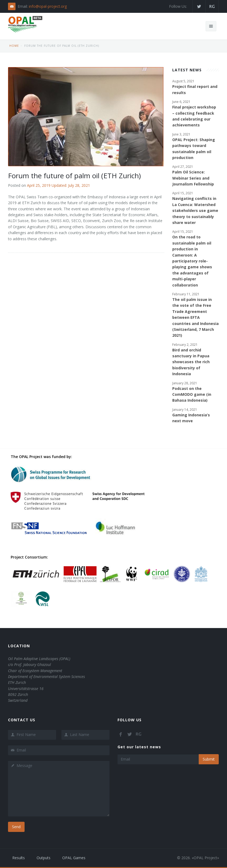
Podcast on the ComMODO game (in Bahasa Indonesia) (192, 394)
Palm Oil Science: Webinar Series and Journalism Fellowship (193, 178)
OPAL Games (74, 858)
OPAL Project (205, 858)
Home (14, 46)
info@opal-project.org (48, 6)
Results (19, 858)
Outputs (44, 858)
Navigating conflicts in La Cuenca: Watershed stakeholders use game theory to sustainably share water (195, 210)
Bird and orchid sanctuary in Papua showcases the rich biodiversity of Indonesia (191, 362)
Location (19, 646)
